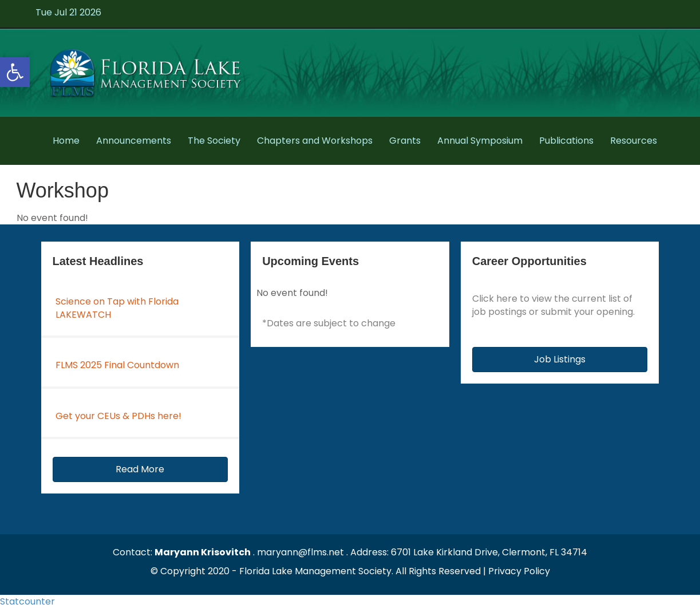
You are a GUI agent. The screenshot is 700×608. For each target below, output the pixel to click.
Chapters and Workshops (315, 141)
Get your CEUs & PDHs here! (118, 416)
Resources (634, 141)
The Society (214, 141)
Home (66, 141)
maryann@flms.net (300, 552)
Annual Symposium (480, 141)
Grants (405, 141)
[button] (141, 469)
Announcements (134, 141)
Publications (566, 141)
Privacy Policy (519, 571)
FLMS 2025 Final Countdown (117, 365)
